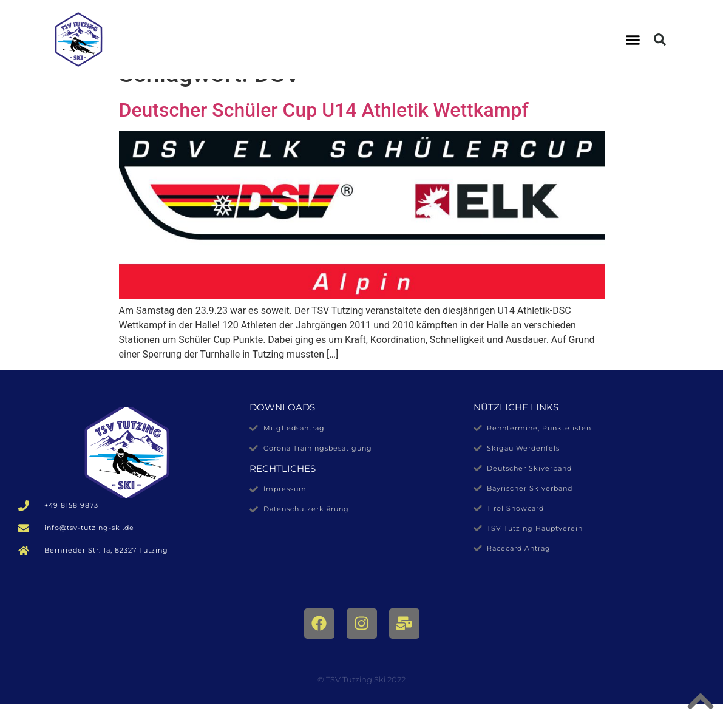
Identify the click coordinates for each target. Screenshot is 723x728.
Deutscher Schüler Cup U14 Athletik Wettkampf (324, 134)
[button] (633, 39)
